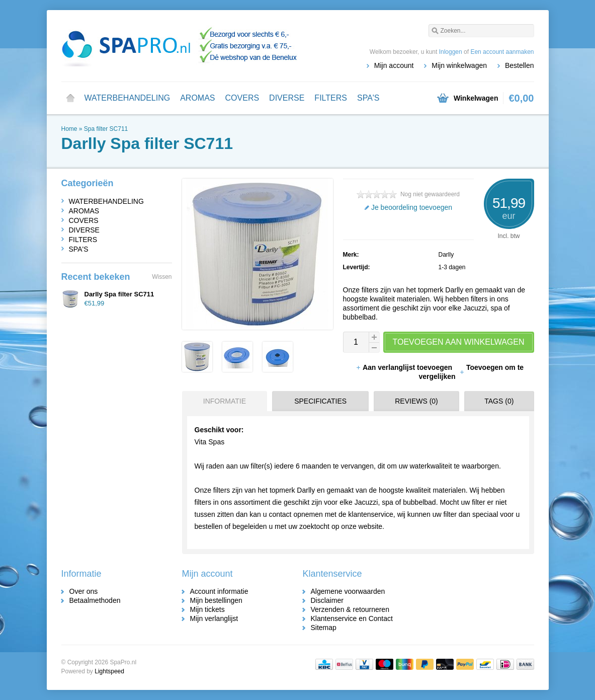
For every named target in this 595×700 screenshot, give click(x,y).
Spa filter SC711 (106, 129)
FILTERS (331, 98)
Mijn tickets (207, 609)
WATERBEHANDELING (127, 98)
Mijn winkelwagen (459, 65)
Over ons (84, 591)
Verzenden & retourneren (350, 609)
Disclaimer (327, 600)
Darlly (446, 255)
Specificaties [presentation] (320, 401)
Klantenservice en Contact (352, 618)
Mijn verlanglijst (214, 618)
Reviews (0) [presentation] (416, 401)
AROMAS (197, 98)
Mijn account (394, 65)
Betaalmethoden (95, 600)
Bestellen (520, 65)
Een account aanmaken (502, 52)
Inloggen (451, 52)
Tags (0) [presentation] (499, 401)
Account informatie (219, 591)
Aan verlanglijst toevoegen (405, 367)
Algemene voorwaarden (348, 591)
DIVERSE (287, 98)
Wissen (162, 277)
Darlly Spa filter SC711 (119, 294)
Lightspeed (109, 671)
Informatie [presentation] (225, 401)
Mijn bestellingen (216, 600)
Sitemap (324, 628)
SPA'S (368, 98)
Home (70, 98)
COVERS (242, 98)
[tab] (222, 401)
